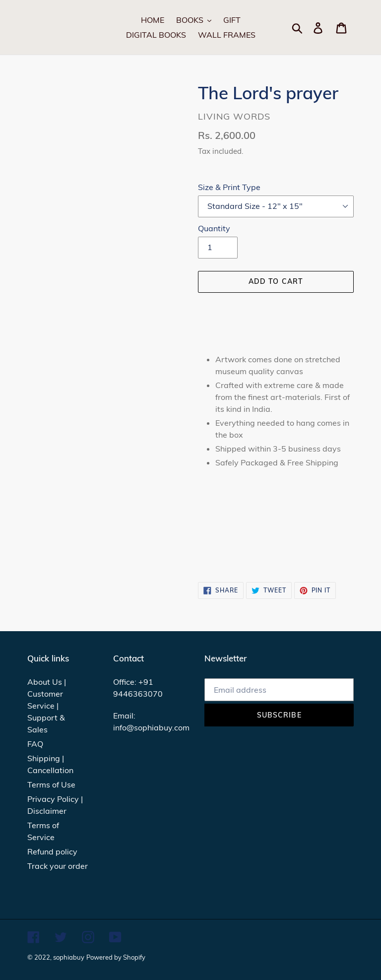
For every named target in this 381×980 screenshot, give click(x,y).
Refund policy (52, 851)
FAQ (35, 744)
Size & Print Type (229, 187)
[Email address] (279, 690)
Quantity (214, 228)
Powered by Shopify (116, 957)
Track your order (58, 866)
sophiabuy (69, 957)
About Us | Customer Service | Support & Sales (47, 706)
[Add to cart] (276, 282)
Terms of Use (51, 784)
